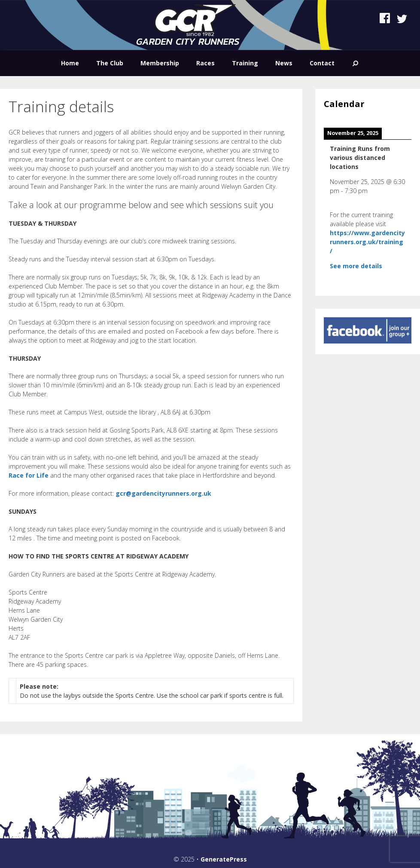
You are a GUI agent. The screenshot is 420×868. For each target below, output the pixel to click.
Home (70, 63)
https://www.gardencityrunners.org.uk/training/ (367, 242)
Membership (160, 63)
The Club (110, 63)
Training (245, 63)
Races (205, 63)
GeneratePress (224, 859)
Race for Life (29, 475)
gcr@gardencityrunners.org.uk (163, 493)
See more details (356, 266)
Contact (322, 63)
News (284, 63)
